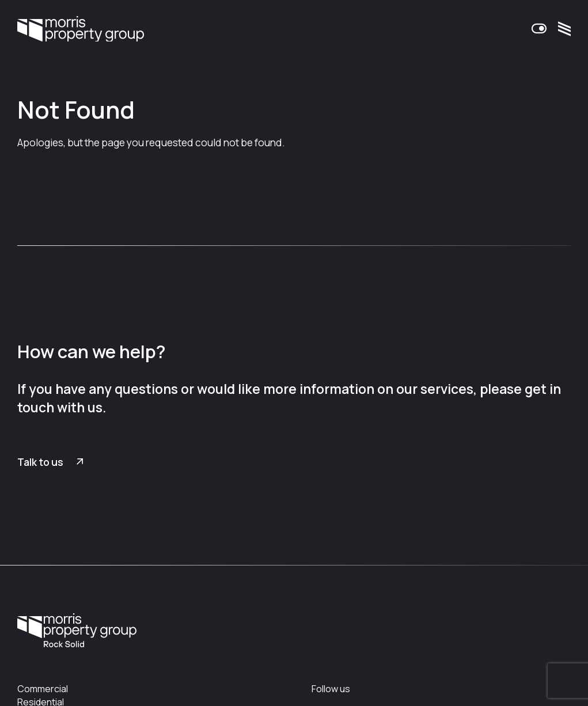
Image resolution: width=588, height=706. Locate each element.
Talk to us (40, 462)
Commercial (43, 689)
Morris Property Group (81, 30)
